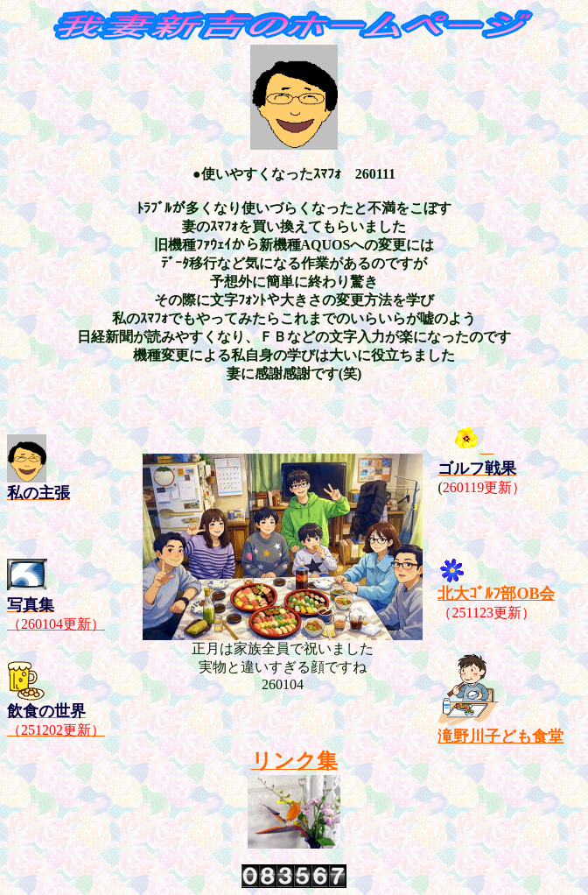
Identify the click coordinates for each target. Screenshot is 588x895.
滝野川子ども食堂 (500, 736)
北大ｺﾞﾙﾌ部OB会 (496, 594)
